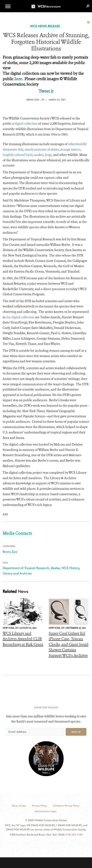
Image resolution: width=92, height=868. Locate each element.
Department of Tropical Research (26, 568)
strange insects (70, 149)
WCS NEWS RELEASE (45, 26)
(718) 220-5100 (74, 835)
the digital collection (20, 317)
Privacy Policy (39, 806)
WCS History (70, 568)
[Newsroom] (46, 4)
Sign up (76, 732)
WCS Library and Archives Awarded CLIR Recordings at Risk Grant (23, 639)
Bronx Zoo (10, 552)
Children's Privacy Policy (66, 806)
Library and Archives (17, 573)
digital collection (26, 124)
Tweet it (46, 91)
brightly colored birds (18, 155)
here (18, 79)
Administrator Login (46, 811)
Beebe (55, 568)
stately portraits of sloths (42, 149)
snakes (39, 155)
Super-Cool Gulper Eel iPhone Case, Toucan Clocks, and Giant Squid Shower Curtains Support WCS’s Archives (69, 644)
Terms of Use (19, 806)
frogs (48, 155)
